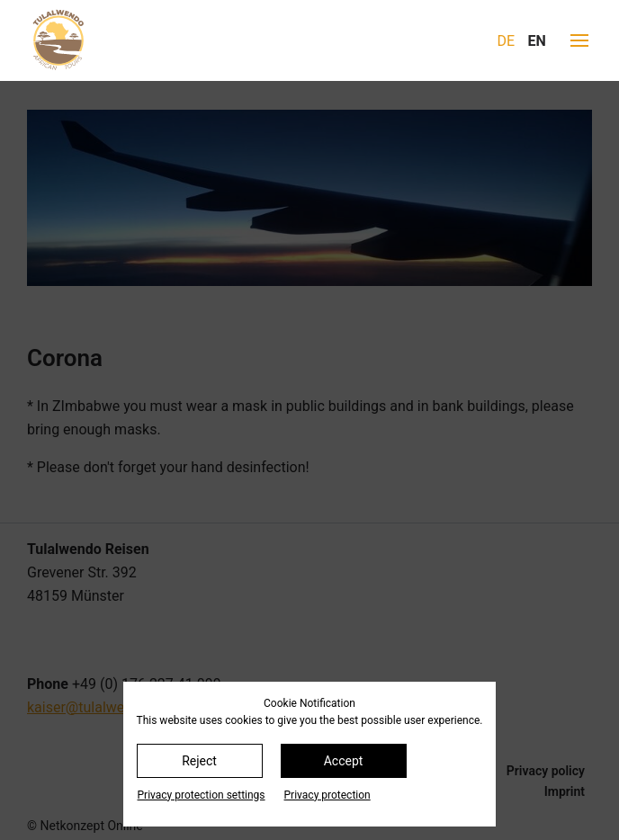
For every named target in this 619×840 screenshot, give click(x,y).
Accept (344, 761)
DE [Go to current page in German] (507, 41)
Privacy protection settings (202, 795)
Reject (199, 761)
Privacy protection (327, 795)
